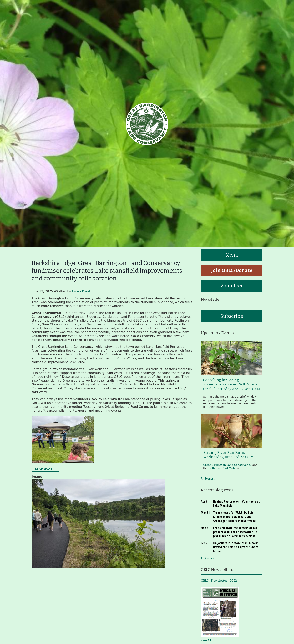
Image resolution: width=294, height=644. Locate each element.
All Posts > (208, 558)
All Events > (208, 479)
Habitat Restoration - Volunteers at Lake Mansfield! (236, 503)
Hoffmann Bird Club (222, 468)
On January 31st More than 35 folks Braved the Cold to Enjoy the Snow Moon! (236, 547)
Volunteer (232, 286)
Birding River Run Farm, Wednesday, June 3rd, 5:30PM (228, 455)
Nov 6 (204, 528)
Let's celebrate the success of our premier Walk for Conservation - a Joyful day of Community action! (235, 532)
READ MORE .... (45, 469)
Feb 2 (204, 543)
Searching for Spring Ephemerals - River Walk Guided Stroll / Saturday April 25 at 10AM (232, 384)
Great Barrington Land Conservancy (227, 465)
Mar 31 (205, 513)
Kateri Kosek (81, 291)
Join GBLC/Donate (232, 270)
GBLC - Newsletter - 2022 (219, 581)
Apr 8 (204, 501)
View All (206, 640)
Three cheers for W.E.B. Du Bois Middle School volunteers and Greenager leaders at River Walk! (234, 517)
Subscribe (232, 316)
